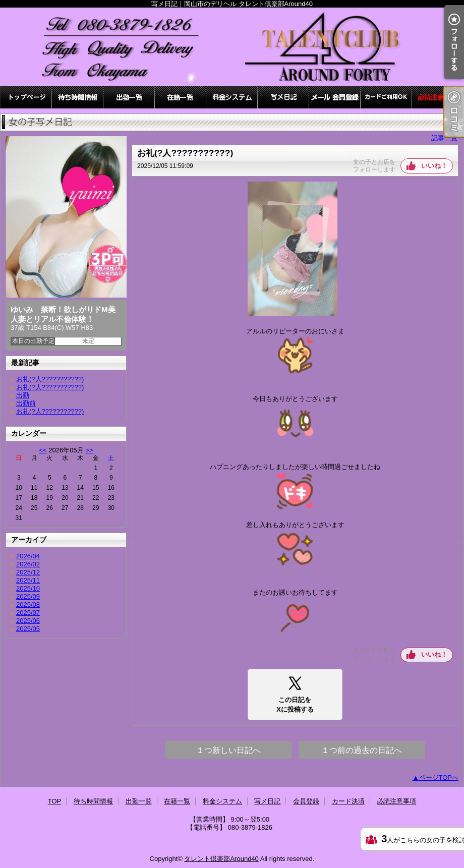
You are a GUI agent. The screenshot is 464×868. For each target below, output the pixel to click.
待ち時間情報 (78, 97)
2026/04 (28, 556)
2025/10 (28, 588)
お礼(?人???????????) (50, 379)
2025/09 (28, 596)
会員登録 (335, 97)
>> (89, 450)
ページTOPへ (439, 777)
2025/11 (28, 580)
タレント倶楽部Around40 (221, 859)
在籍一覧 (181, 97)
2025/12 (28, 572)
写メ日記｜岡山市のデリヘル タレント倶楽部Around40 (232, 47)
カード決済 (386, 97)
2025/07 (28, 613)
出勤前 (26, 403)
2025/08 (28, 604)
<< (43, 450)
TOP (26, 97)
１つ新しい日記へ (228, 750)
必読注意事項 (438, 97)
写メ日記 (283, 97)
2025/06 (28, 621)
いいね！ (434, 166)
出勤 (23, 395)
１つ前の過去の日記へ (362, 750)
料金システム (232, 97)
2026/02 (28, 564)
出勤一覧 (129, 97)
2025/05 (28, 629)
